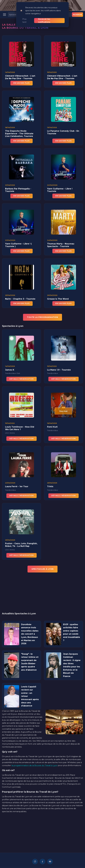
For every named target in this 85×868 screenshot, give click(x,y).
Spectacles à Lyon (43, 569)
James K (10, 370)
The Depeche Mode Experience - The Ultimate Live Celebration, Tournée (19, 134)
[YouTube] (50, 862)
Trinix (50, 487)
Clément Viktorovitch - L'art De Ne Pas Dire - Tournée (20, 77)
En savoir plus (21, 83)
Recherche (77, 15)
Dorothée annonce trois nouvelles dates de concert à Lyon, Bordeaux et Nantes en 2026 (30, 634)
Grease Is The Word (58, 299)
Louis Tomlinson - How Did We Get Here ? (20, 429)
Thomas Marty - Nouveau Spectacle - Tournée (61, 246)
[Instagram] (35, 862)
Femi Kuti (52, 427)
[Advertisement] (42, 594)
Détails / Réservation (21, 379)
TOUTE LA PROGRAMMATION (42, 317)
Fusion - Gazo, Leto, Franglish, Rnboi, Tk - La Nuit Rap (21, 545)
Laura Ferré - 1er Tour (17, 487)
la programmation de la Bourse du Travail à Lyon (34, 765)
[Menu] (4, 15)
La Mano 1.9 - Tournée (59, 370)
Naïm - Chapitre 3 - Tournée (20, 299)
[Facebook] (42, 862)
